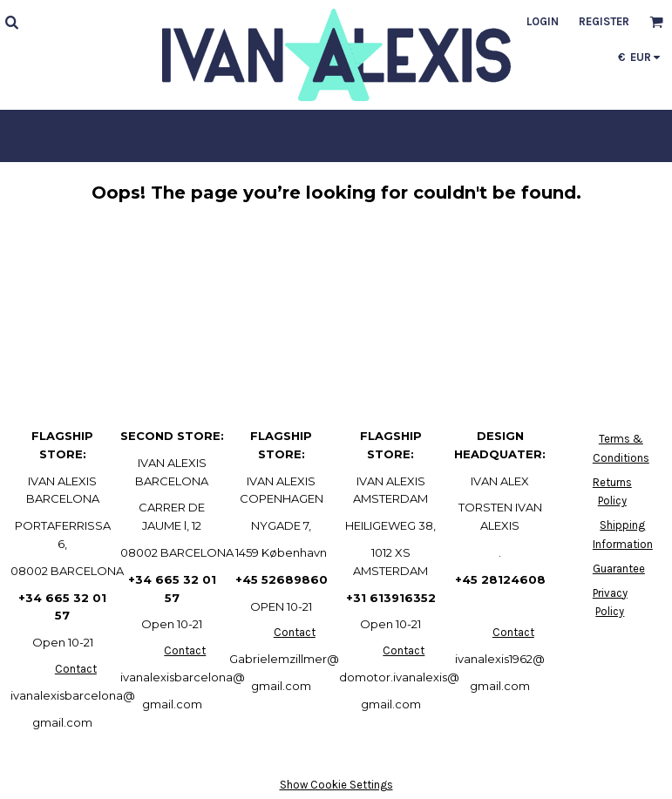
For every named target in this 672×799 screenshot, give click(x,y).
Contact (76, 669)
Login (543, 21)
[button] (11, 22)
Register (604, 21)
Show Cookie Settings (336, 785)
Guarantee (619, 569)
